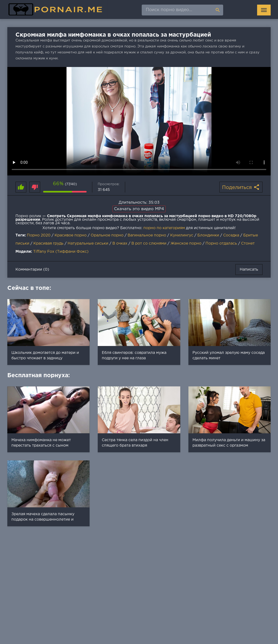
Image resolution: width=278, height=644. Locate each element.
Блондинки (208, 235)
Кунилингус (182, 235)
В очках (120, 243)
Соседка (231, 235)
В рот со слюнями (149, 243)
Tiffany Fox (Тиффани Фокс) (61, 252)
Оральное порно (107, 235)
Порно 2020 (39, 235)
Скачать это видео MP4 (139, 209)
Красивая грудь (48, 243)
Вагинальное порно (147, 235)
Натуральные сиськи (88, 243)
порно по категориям (164, 228)
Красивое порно (71, 235)
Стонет (248, 243)
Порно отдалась (221, 243)
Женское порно (186, 243)
